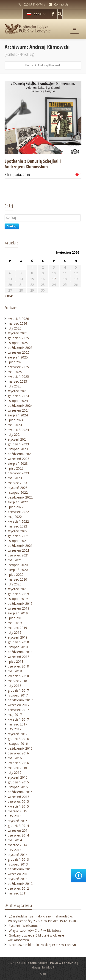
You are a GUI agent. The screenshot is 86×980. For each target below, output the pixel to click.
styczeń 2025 (18, 391)
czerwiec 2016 (18, 753)
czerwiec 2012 (18, 888)
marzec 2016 (17, 768)
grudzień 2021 (18, 536)
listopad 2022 (18, 492)
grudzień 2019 (18, 594)
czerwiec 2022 (18, 512)
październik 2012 (20, 884)
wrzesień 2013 (19, 874)
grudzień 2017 (18, 690)
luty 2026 (15, 328)
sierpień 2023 (18, 463)
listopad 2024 (18, 401)
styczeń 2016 (18, 777)
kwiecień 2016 (18, 763)
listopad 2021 (18, 541)
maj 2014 (15, 840)
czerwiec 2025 (18, 367)
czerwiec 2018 (18, 666)
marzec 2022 (17, 526)
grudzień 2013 (18, 859)
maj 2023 (15, 478)
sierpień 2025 (18, 357)
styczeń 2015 (18, 821)
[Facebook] (53, 14)
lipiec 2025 (16, 362)
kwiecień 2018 (18, 676)
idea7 (50, 967)
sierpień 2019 (18, 613)
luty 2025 (15, 386)
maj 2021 (15, 560)
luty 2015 (15, 816)
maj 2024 (15, 425)
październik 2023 (20, 454)
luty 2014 (15, 850)
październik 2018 (20, 652)
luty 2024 (15, 434)
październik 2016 (20, 748)
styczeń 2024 (18, 439)
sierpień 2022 (18, 502)
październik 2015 (20, 792)
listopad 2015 (18, 787)
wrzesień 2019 (19, 608)
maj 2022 (15, 517)
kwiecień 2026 (18, 319)
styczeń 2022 (18, 531)
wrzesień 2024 (19, 410)
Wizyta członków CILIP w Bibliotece (35, 930)
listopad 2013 (18, 864)
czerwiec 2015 (18, 801)
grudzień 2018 (18, 642)
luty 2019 (15, 632)
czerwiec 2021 (18, 555)
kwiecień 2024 (18, 430)
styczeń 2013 (18, 879)
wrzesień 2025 (19, 352)
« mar (9, 296)
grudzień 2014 (18, 826)
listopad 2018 (18, 647)
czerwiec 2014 (18, 835)
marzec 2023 (17, 483)
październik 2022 (20, 497)
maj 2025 (15, 372)
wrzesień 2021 (19, 550)
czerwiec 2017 (18, 710)
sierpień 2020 (18, 570)
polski (36, 14)
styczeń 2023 (18, 488)
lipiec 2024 (16, 420)
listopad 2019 (18, 599)
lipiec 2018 (16, 661)
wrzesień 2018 (19, 657)
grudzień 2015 (18, 782)
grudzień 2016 (18, 739)
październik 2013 (20, 869)
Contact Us (58, 4)
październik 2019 (20, 603)
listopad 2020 (18, 565)
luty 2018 (15, 686)
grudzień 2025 (18, 338)
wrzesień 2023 (19, 459)
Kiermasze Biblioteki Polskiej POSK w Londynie (44, 945)
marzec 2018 (17, 681)
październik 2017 (20, 700)
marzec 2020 (17, 579)
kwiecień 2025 (18, 377)
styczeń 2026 (18, 333)
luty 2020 (15, 584)
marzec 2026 (17, 323)
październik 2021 (20, 546)
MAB (43, 974)
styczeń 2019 (18, 637)
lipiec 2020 (16, 575)
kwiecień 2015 (18, 806)
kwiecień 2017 (18, 719)
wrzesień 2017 (19, 705)
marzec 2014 (17, 845)
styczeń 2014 (18, 855)
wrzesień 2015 (19, 797)
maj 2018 (15, 671)
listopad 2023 (18, 449)
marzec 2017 (17, 724)
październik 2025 (20, 348)
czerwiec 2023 (18, 473)
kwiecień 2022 (18, 521)
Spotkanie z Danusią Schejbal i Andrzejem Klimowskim (33, 164)
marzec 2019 (17, 628)
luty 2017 (15, 729)
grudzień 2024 (18, 396)
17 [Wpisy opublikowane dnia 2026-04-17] (54, 279)
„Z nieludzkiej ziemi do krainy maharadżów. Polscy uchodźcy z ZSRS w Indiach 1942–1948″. (43, 918)
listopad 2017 (18, 695)
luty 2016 (15, 772)
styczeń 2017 (18, 734)
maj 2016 (15, 758)
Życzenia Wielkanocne (25, 926)
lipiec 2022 (16, 507)
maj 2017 (15, 715)
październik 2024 (20, 405)
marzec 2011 (17, 893)
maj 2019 (15, 623)
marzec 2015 (17, 811)
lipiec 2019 (16, 618)
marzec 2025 (17, 381)
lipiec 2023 (16, 468)
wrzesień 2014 (19, 830)
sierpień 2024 (18, 415)
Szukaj (12, 226)
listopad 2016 (18, 744)
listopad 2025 (18, 343)
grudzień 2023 (18, 444)
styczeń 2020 (18, 589)
